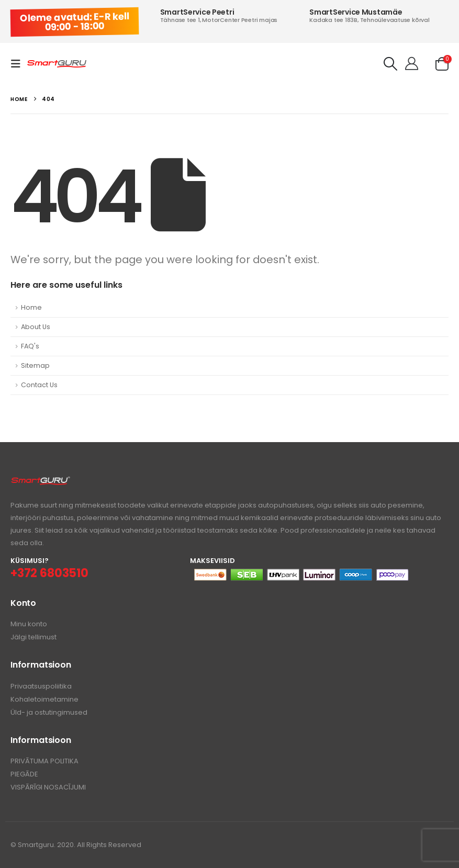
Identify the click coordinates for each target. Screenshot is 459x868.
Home (31, 307)
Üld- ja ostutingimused (49, 712)
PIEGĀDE (24, 774)
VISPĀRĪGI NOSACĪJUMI (48, 787)
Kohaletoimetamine (44, 699)
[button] (19, 64)
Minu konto (29, 624)
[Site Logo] (57, 64)
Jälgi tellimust (33, 637)
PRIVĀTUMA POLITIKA (44, 761)
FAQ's (30, 346)
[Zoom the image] (41, 482)
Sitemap (35, 365)
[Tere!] (412, 64)
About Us (36, 327)
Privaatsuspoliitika (41, 686)
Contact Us (39, 385)
